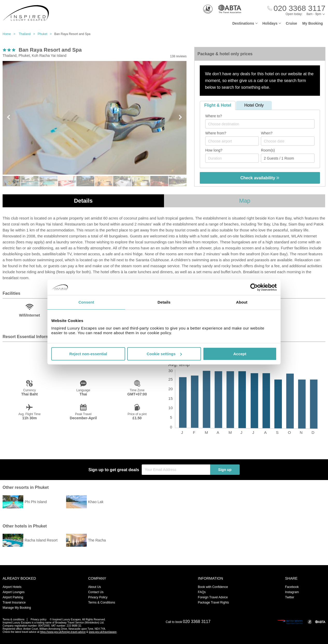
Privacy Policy (98, 597)
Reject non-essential (88, 354)
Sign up (225, 470)
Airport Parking (13, 597)
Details (83, 201)
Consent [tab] (86, 302)
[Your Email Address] (176, 470)
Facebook (292, 587)
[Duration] (232, 158)
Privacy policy (38, 619)
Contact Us (96, 592)
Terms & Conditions (102, 602)
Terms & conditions (13, 619)
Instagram (292, 592)
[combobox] (260, 124)
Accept (240, 354)
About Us (94, 587)
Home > (10, 34)
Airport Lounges (14, 592)
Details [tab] (164, 302)
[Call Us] (296, 8)
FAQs (202, 592)
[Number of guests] (288, 158)
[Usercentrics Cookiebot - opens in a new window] (254, 287)
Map (245, 201)
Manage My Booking (17, 608)
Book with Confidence (213, 587)
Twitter (290, 597)
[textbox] (262, 124)
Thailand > (28, 34)
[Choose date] (288, 141)
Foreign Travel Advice (213, 597)
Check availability (260, 178)
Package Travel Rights (213, 602)
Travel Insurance (14, 602)
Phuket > (46, 34)
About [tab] (242, 302)
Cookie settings (164, 354)
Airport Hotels (12, 587)
